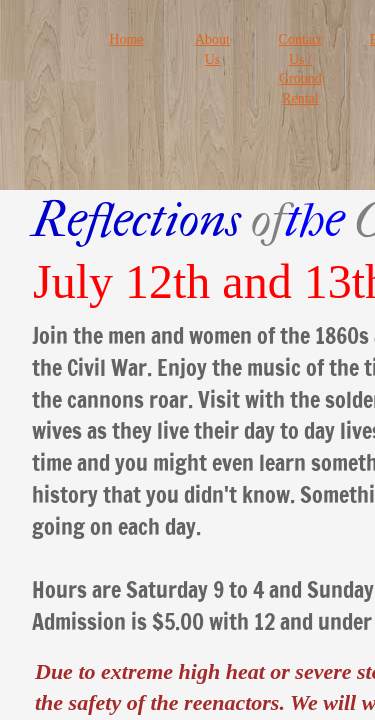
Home (126, 39)
